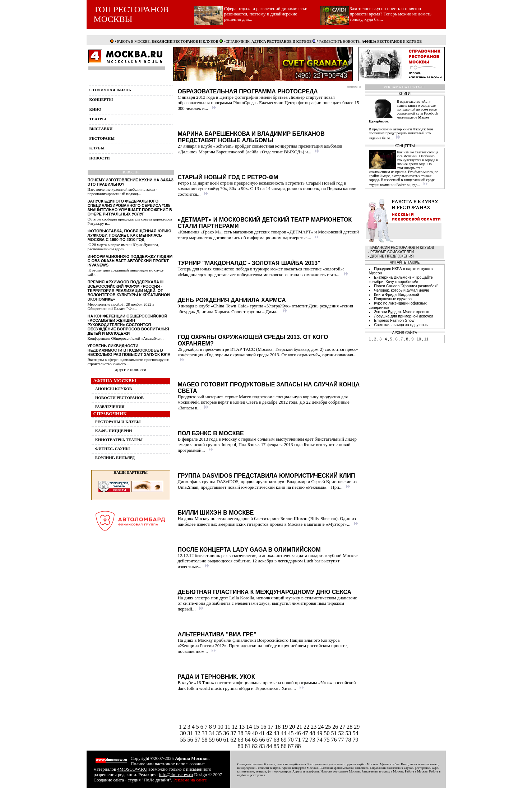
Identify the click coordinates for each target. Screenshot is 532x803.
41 (263, 733)
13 (242, 727)
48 (313, 733)
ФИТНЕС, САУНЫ (112, 449)
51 (335, 733)
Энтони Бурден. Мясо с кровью (402, 312)
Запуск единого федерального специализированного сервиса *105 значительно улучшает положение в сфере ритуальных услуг (130, 208)
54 (356, 733)
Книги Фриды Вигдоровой (397, 294)
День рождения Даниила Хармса (232, 300)
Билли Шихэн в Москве (216, 513)
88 (298, 746)
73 (313, 740)
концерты (101, 99)
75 (328, 740)
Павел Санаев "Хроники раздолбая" (406, 286)
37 (234, 733)
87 (292, 746)
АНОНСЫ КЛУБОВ (114, 389)
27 (343, 727)
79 (356, 740)
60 (220, 740)
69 (284, 740)
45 (292, 733)
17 (271, 727)
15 (257, 727)
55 (184, 740)
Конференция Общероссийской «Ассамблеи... (126, 338)
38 (241, 733)
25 (329, 727)
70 (292, 740)
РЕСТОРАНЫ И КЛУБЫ (118, 422)
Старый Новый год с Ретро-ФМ (228, 177)
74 (320, 740)
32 (198, 733)
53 (349, 733)
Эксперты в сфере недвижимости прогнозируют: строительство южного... (129, 362)
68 (277, 740)
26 (336, 727)
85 (277, 746)
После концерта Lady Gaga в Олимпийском (249, 550)
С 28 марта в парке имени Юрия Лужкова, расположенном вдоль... (123, 247)
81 (249, 746)
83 (263, 746)
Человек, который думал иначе (402, 290)
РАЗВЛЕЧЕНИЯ (110, 407)
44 (284, 733)
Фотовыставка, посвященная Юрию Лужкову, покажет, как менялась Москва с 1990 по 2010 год (129, 235)
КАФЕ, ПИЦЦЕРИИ (114, 431)
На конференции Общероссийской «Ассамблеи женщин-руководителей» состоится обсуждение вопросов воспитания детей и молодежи (128, 325)
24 (321, 727)
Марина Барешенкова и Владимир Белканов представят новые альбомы (251, 137)
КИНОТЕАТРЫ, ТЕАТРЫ (119, 440)
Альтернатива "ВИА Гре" (217, 634)
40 (256, 733)
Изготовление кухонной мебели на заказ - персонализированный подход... (122, 191)
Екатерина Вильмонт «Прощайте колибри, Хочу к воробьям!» (401, 279)
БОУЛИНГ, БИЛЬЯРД (115, 458)
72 (306, 740)
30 (184, 733)
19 (286, 727)
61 (227, 740)
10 (221, 727)
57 (198, 740)
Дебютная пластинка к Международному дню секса (265, 592)
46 (299, 733)
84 (270, 746)
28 (350, 727)
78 (349, 740)
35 (220, 733)
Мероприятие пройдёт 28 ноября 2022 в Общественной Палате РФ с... (121, 306)
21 (300, 727)
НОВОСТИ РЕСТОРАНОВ (119, 398)
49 (320, 733)
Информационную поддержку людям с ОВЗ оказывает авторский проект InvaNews (130, 261)
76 (335, 740)
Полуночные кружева (393, 299)
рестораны (102, 138)
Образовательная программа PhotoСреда (248, 91)
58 (205, 740)
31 (191, 733)
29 (357, 727)
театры (98, 119)
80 (241, 746)
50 (328, 733)
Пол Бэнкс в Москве (211, 433)
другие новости (131, 369)
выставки (101, 129)
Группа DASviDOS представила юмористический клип (267, 476)
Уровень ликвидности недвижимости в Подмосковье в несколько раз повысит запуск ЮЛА (129, 350)
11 (228, 727)
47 (306, 733)
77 (342, 740)
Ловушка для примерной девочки (403, 316)
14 (250, 727)
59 (213, 740)
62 (234, 740)
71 (299, 740)
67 (270, 740)
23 (314, 727)
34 (213, 733)
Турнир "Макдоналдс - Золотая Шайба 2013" (249, 263)
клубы (97, 148)
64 (249, 740)
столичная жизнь (110, 90)
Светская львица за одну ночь (401, 325)
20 (293, 727)
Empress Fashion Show (394, 320)
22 (307, 727)
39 (249, 733)
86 (284, 746)
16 (264, 727)
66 (263, 740)
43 (277, 733)
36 (227, 733)
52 (342, 733)
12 (235, 727)
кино (96, 109)
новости (100, 158)
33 (205, 733)
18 (278, 727)
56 (191, 740)
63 (241, 740)
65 (256, 740)
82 (256, 746)
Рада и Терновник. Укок (216, 677)
